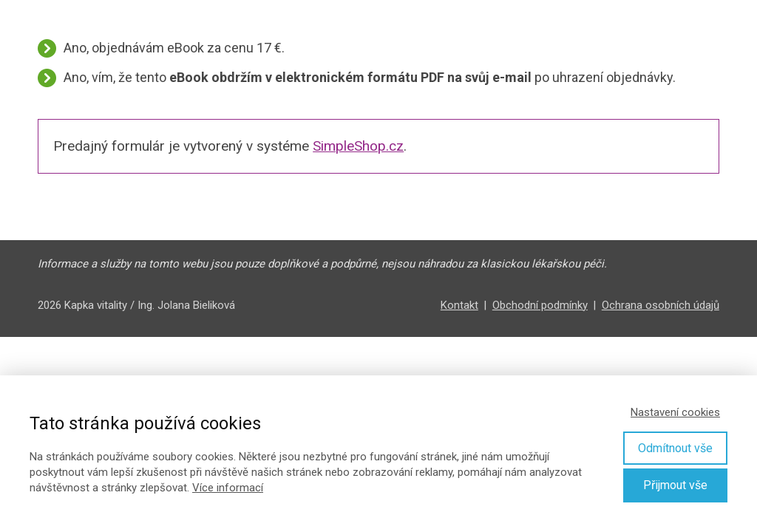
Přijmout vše (675, 485)
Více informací (228, 488)
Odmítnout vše (675, 448)
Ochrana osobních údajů (661, 305)
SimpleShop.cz (358, 146)
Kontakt (459, 305)
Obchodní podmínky (540, 305)
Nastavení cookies (675, 412)
